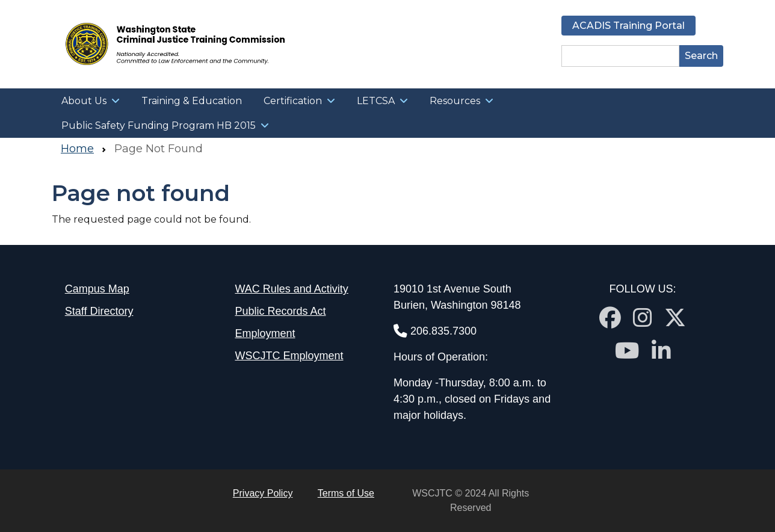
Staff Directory (99, 311)
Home (77, 149)
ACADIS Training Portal (628, 26)
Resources (455, 101)
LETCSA (376, 101)
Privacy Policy (263, 493)
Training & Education (192, 101)
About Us (84, 101)
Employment (265, 333)
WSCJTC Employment (289, 356)
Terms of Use (346, 493)
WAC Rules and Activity (291, 289)
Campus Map (97, 289)
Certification (293, 101)
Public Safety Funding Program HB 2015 (159, 125)
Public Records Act (280, 311)
